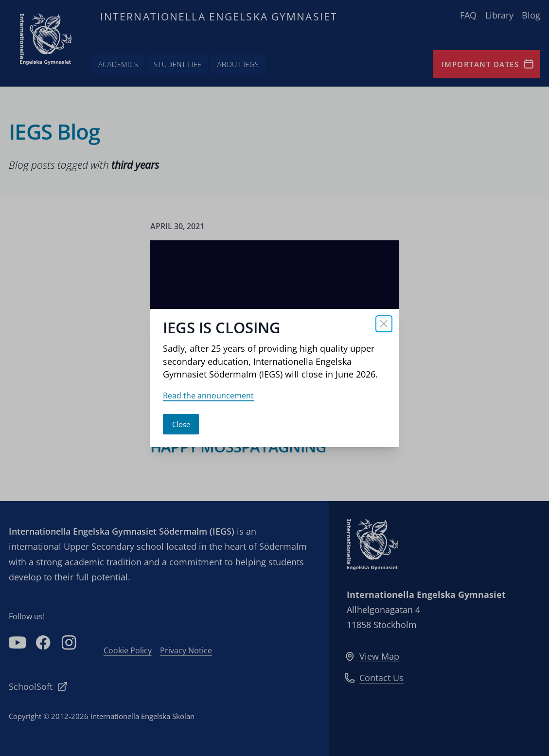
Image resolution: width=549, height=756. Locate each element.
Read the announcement (208, 396)
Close (181, 424)
